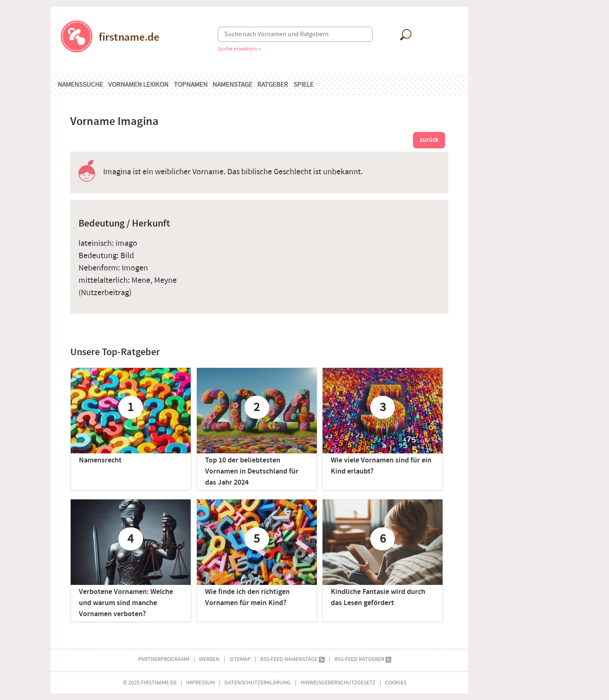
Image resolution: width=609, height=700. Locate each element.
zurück (429, 140)
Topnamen (191, 85)
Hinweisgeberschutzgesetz (338, 683)
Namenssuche (80, 85)
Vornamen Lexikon (138, 85)
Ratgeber (273, 85)
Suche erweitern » (239, 49)
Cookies (396, 683)
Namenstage (232, 85)
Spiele (303, 85)
